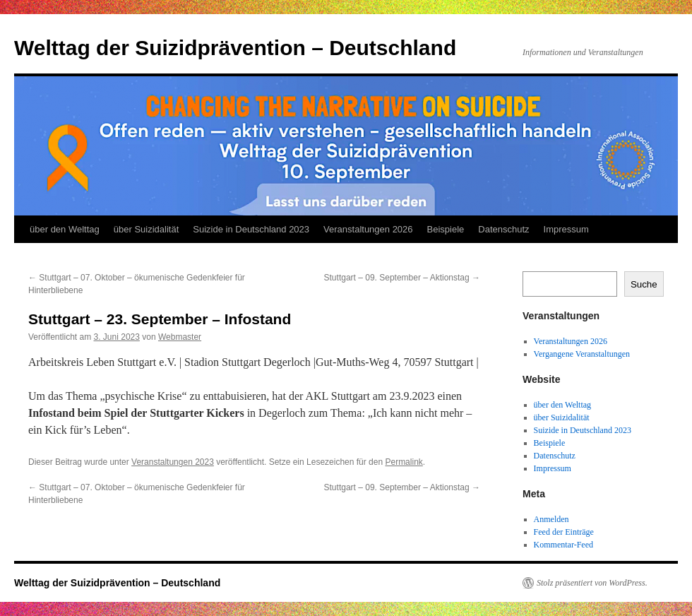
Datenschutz (503, 229)
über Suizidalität (147, 229)
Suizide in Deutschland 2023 (251, 229)
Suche (644, 284)
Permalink (404, 462)
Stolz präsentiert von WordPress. (592, 583)
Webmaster (180, 337)
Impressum (566, 229)
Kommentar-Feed (563, 545)
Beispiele (446, 229)
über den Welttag (65, 229)
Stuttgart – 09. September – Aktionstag (402, 278)
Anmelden (551, 519)
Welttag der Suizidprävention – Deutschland (235, 48)
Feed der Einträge (564, 532)
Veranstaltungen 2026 (368, 229)
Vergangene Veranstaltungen (582, 354)
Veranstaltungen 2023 (173, 462)
